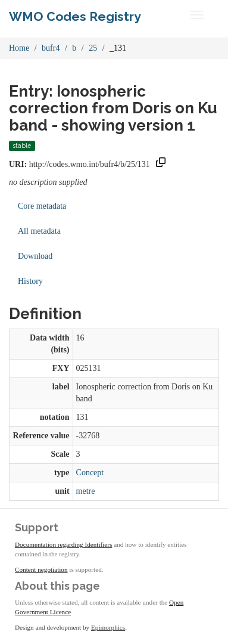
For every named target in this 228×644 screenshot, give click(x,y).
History (30, 281)
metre (86, 491)
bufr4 (51, 48)
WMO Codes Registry (75, 16)
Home (19, 48)
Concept (90, 473)
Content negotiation (41, 569)
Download (35, 256)
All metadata (39, 231)
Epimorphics (108, 627)
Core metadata (42, 206)
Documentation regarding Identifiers (63, 544)
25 (93, 48)
